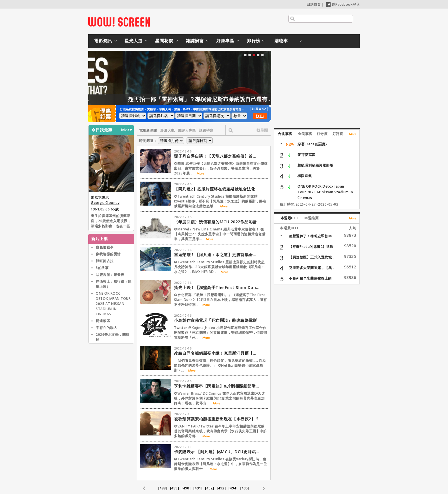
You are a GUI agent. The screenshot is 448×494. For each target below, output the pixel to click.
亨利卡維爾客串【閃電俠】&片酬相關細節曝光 (217, 386)
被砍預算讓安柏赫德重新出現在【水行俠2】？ (217, 419)
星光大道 (133, 41)
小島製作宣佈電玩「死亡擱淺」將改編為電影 (215, 320)
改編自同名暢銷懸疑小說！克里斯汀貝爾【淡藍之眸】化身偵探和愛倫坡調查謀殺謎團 (217, 353)
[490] (186, 488)
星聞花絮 (164, 41)
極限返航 (305, 176)
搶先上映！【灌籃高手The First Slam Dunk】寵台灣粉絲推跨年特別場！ (217, 287)
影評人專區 (187, 130)
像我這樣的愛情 (108, 254)
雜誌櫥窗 (195, 41)
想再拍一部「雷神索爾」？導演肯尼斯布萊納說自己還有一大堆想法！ (228, 99)
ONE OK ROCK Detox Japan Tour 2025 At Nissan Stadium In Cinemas (325, 192)
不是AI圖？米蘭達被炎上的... (312, 278)
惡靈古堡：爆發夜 (110, 275)
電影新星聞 (148, 130)
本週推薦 (311, 218)
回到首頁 (314, 4)
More (127, 130)
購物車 (281, 41)
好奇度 (322, 134)
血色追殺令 (105, 247)
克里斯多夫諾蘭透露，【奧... (312, 268)
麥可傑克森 (306, 155)
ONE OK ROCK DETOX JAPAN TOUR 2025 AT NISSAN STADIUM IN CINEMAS (113, 304)
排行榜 (254, 41)
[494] (233, 488)
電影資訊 (103, 41)
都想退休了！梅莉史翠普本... (312, 236)
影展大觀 (167, 130)
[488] (163, 488)
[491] (198, 488)
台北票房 (285, 134)
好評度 (338, 134)
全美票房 (305, 134)
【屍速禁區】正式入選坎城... (312, 257)
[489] (175, 488)
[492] (210, 488)
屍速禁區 (103, 321)
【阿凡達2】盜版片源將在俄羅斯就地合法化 (215, 189)
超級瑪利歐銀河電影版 (315, 165)
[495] (245, 488)
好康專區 (225, 41)
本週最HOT (290, 218)
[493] (221, 488)
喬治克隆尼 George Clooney (105, 200)
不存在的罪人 (106, 328)
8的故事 (102, 268)
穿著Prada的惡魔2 (313, 144)
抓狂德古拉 (105, 261)
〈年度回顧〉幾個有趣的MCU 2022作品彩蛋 (215, 222)
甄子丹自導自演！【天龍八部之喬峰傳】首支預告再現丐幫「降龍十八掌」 (217, 156)
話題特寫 (206, 130)
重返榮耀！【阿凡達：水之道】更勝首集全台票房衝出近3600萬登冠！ (217, 255)
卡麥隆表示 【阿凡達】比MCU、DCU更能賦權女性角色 (217, 452)
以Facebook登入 (343, 4)
